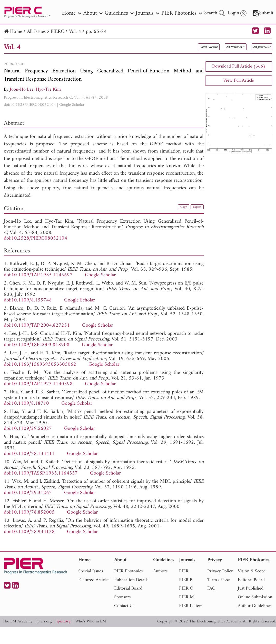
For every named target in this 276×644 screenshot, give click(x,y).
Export (195, 208)
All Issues (36, 32)
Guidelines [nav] (119, 13)
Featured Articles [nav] (94, 580)
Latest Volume (178, 47)
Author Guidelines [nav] (255, 606)
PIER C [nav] (186, 588)
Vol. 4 (75, 32)
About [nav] (93, 13)
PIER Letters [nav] (191, 606)
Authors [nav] (160, 571)
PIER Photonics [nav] (182, 13)
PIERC (57, 32)
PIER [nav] (184, 571)
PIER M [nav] (186, 597)
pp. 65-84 (96, 32)
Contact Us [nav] (124, 606)
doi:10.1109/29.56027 (28, 429)
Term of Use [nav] (219, 580)
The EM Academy (17, 622)
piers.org (45, 622)
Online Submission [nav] (255, 597)
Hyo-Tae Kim (48, 89)
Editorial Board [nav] (128, 588)
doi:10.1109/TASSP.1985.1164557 (41, 473)
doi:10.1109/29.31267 (28, 493)
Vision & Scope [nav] (252, 571)
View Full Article (239, 81)
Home (16, 32)
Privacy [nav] (215, 560)
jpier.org (63, 622)
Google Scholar (72, 105)
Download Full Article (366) (239, 66)
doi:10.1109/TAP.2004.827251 (37, 325)
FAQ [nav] (211, 588)
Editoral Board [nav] (251, 580)
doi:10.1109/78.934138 (29, 532)
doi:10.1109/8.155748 (28, 300)
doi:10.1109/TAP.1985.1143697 (38, 275)
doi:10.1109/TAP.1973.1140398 (38, 384)
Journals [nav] (147, 13)
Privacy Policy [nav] (220, 571)
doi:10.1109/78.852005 (29, 512)
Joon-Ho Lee (22, 89)
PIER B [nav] (186, 580)
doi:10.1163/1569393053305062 (40, 364)
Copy (178, 208)
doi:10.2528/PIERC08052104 (30, 105)
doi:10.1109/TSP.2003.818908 (37, 345)
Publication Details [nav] (131, 580)
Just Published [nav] (251, 588)
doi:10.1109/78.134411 (29, 454)
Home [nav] (72, 13)
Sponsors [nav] (122, 597)
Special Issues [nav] (91, 571)
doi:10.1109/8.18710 (26, 404)
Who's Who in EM (91, 622)
